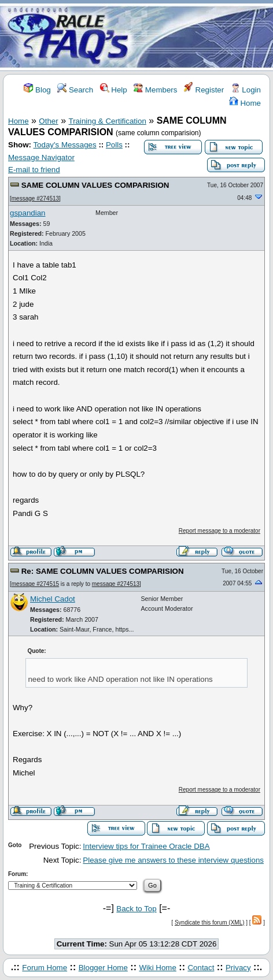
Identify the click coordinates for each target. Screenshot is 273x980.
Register (204, 90)
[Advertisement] (205, 36)
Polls (114, 145)
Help (114, 90)
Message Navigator (41, 157)
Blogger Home (103, 968)
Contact (201, 968)
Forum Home (45, 968)
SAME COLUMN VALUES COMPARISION (95, 185)
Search (75, 90)
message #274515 (35, 584)
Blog (37, 90)
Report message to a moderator (219, 531)
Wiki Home (157, 968)
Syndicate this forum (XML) (210, 923)
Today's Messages (64, 145)
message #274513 (35, 198)
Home (245, 103)
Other (48, 121)
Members (155, 90)
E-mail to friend (34, 170)
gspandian (28, 213)
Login (246, 90)
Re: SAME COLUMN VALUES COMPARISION (103, 571)
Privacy (238, 968)
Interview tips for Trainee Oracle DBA (146, 846)
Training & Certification (108, 121)
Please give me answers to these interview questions (173, 860)
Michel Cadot (53, 599)
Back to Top (136, 909)
